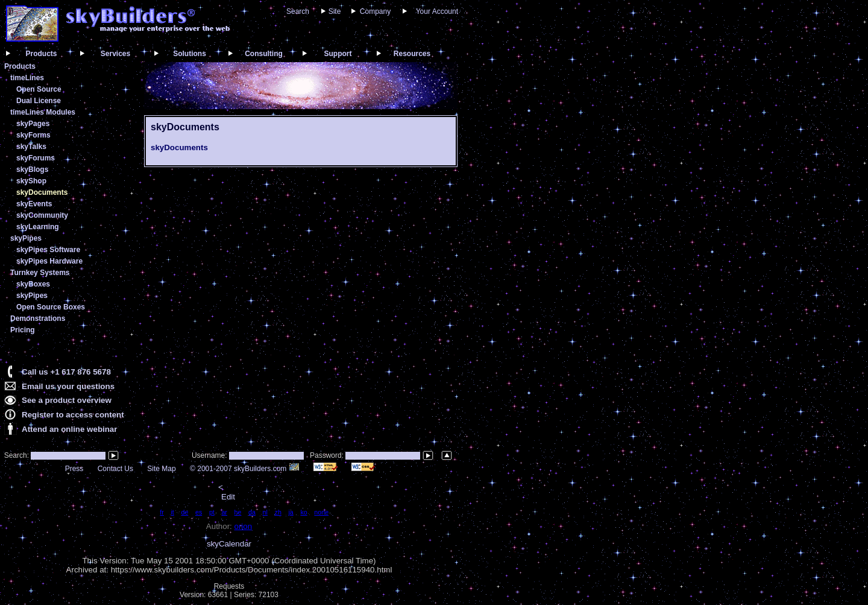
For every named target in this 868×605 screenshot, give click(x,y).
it (172, 512)
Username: (210, 455)
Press (74, 469)
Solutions (190, 54)
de (184, 512)
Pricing (23, 330)
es (199, 512)
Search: (15, 455)
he (238, 512)
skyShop (31, 181)
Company (375, 11)
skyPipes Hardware (49, 261)
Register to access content (73, 415)
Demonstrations (38, 318)
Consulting (264, 54)
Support (338, 54)
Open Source (39, 89)
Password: (328, 455)
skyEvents (34, 204)
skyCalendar (229, 544)
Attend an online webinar (69, 429)
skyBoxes (33, 284)
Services (115, 54)
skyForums (36, 158)
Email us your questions (68, 386)
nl (265, 512)
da (252, 512)
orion (244, 526)
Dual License (39, 101)
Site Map (161, 469)
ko (303, 512)
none (321, 512)
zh (278, 512)
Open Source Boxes (51, 307)
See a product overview (67, 400)
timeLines (27, 78)
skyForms (33, 135)
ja (291, 512)
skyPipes (26, 238)
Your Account (437, 11)
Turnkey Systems (40, 273)
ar (224, 512)
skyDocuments (42, 192)
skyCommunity (42, 215)
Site (335, 11)
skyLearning (38, 227)
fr (162, 512)
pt (212, 512)
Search (298, 11)
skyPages (33, 124)
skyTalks (31, 147)
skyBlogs (32, 169)
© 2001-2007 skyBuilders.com (245, 469)
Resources (412, 54)
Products (41, 54)
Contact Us (115, 469)
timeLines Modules (43, 112)
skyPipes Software (48, 250)
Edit (228, 497)
